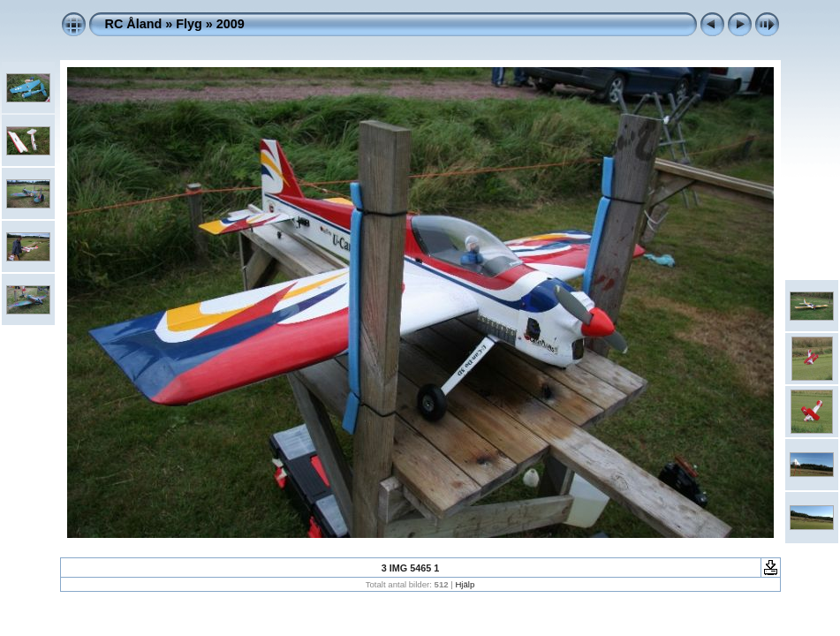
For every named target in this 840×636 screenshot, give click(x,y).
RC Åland (134, 24)
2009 (231, 24)
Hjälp (465, 584)
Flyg (189, 24)
